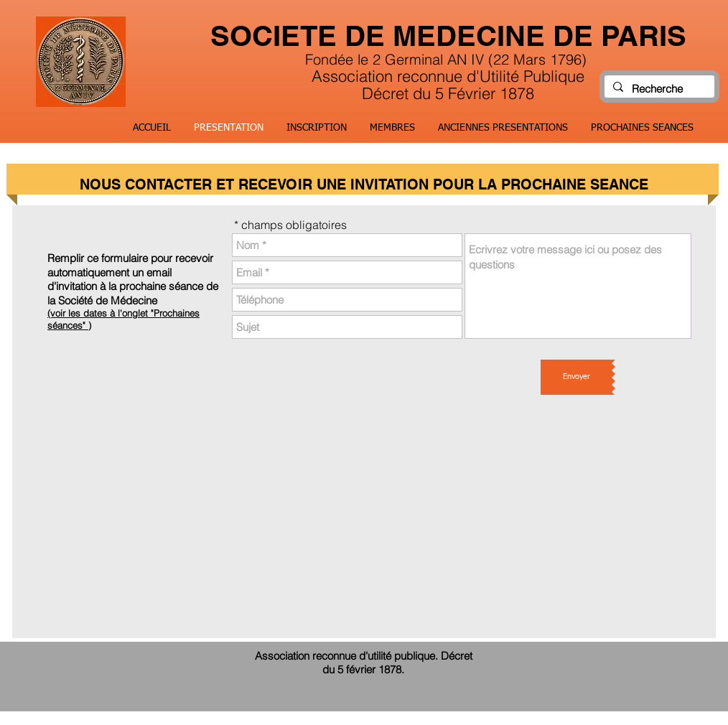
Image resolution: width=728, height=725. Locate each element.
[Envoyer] (576, 377)
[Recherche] (658, 89)
